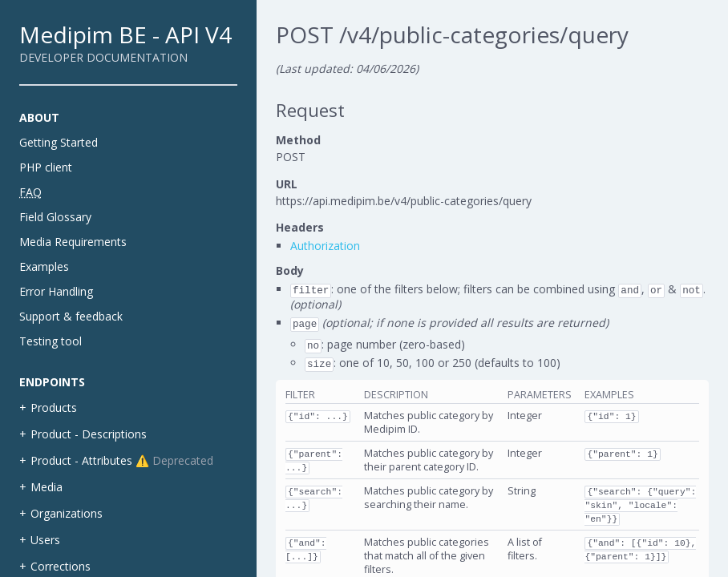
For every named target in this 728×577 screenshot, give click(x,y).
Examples (44, 266)
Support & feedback (71, 316)
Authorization (325, 246)
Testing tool (51, 341)
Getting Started (59, 142)
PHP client (46, 167)
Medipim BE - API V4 (125, 34)
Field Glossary (55, 217)
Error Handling (56, 291)
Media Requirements (73, 242)
